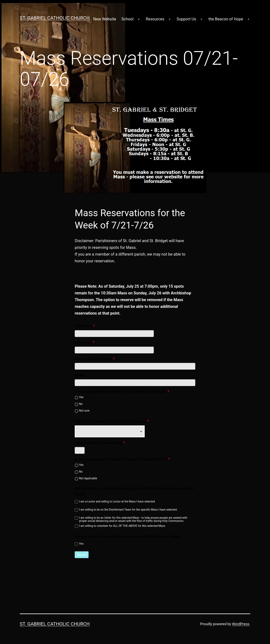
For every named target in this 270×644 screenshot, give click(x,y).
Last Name (83, 342)
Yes (81, 397)
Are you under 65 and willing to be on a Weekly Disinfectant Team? (128, 536)
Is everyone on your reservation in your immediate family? (121, 459)
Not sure (84, 411)
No (81, 404)
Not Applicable (88, 478)
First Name (84, 326)
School (127, 19)
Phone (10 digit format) (93, 359)
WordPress (241, 624)
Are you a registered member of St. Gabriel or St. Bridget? (121, 391)
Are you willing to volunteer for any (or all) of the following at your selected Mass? (134, 491)
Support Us (186, 19)
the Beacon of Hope (226, 19)
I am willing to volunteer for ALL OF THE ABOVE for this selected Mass (122, 526)
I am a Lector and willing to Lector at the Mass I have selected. (117, 501)
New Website (105, 19)
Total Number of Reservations (99, 443)
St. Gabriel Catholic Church (55, 18)
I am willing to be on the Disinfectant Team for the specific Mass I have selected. (128, 510)
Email (79, 375)
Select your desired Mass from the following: (110, 421)
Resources (155, 19)
